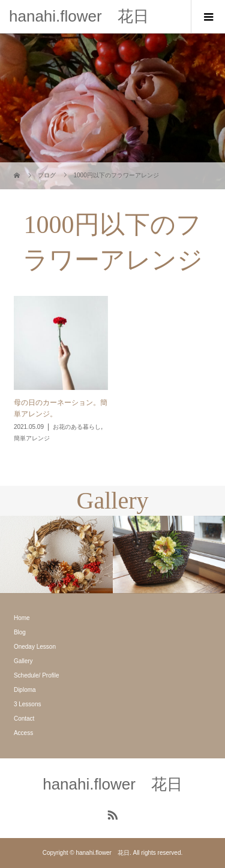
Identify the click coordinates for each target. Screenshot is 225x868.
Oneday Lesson (35, 647)
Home (22, 618)
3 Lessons (28, 704)
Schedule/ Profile (37, 675)
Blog (20, 632)
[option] (56, 555)
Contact (24, 719)
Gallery (23, 661)
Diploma (25, 690)
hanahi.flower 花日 (79, 16)
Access (23, 733)
